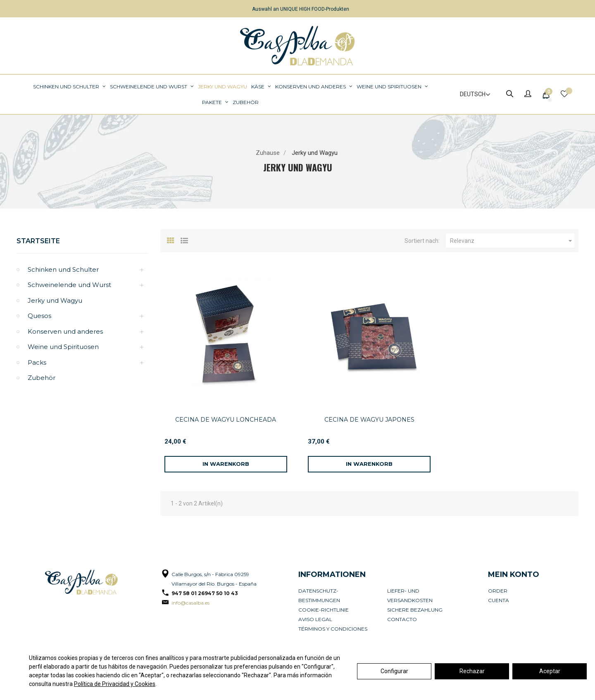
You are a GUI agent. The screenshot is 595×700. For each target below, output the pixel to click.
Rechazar (472, 671)
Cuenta (499, 600)
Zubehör (42, 378)
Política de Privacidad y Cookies (115, 684)
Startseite (38, 241)
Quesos (39, 316)
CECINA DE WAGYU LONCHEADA (226, 420)
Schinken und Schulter (63, 269)
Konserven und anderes (65, 331)
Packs (37, 362)
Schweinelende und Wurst (69, 285)
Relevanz (512, 241)
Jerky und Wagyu (55, 300)
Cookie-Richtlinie (324, 610)
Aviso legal (315, 619)
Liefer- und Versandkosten (410, 596)
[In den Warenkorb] (226, 464)
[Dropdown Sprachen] (471, 95)
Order (498, 591)
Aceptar (550, 671)
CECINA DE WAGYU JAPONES (369, 420)
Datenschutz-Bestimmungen (319, 596)
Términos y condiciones (333, 629)
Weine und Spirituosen (63, 347)
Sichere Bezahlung (415, 610)
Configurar (394, 671)
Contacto (402, 619)
